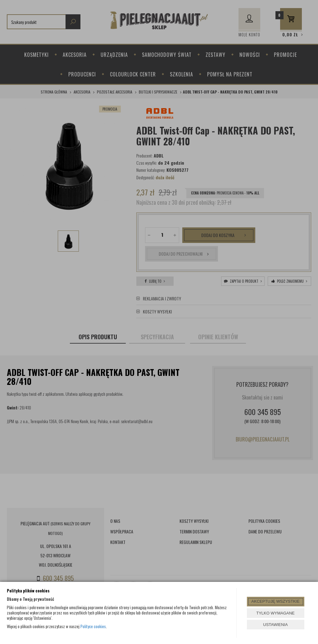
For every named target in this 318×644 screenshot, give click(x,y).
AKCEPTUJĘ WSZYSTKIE (275, 601)
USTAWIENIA (275, 625)
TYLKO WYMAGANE (275, 613)
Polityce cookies (93, 626)
